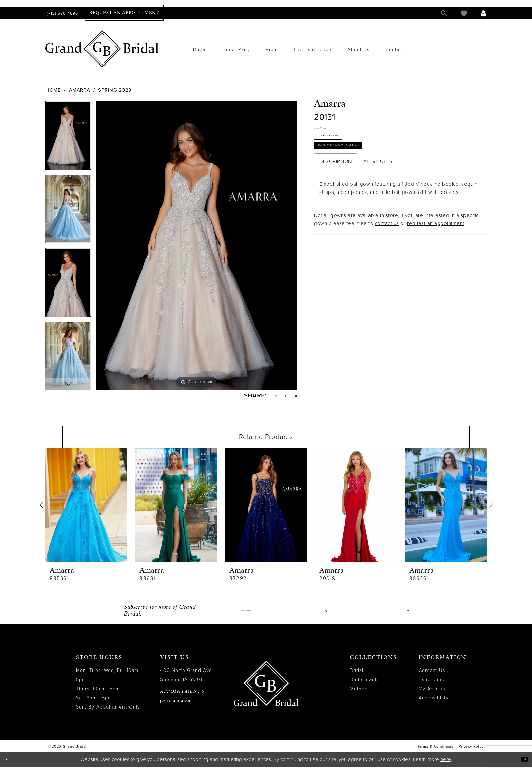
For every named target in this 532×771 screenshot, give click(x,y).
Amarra (80, 90)
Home (53, 90)
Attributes (378, 183)
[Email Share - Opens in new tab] (294, 398)
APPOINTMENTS (182, 696)
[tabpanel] (68, 138)
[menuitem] (62, 13)
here (446, 764)
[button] (483, 13)
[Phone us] (62, 13)
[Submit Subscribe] (324, 615)
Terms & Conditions (435, 751)
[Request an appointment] (124, 13)
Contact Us (432, 675)
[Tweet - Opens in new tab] (265, 398)
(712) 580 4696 (176, 705)
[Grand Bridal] (102, 49)
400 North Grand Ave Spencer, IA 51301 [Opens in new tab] (186, 679)
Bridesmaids (364, 684)
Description (336, 183)
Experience (432, 684)
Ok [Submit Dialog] (521, 763)
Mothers (359, 693)
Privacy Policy (471, 751)
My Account (433, 693)
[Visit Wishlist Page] (464, 13)
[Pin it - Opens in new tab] (280, 398)
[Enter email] (284, 615)
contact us (387, 245)
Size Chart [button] (327, 131)
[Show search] (444, 13)
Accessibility (434, 702)
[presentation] (86, 509)
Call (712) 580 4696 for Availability (360, 164)
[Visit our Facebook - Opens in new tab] (407, 615)
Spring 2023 (115, 90)
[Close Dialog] (10, 764)
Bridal (357, 675)
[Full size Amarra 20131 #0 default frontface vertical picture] (196, 245)
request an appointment (436, 245)
